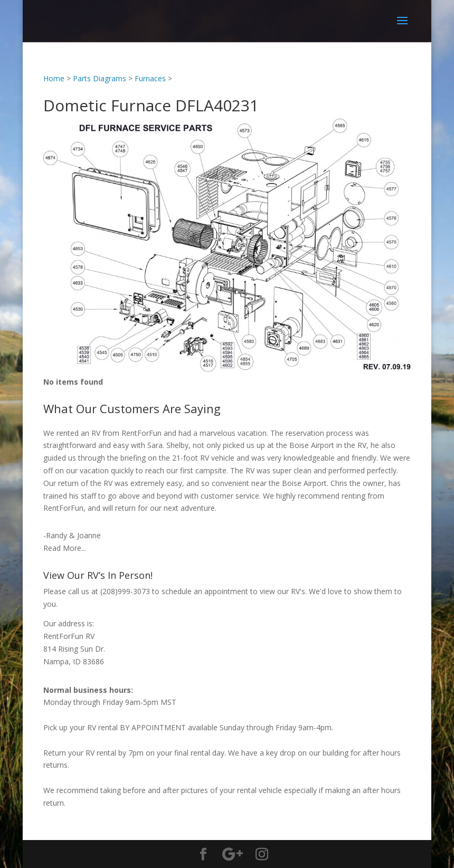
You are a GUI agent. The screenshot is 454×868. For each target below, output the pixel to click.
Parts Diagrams (100, 78)
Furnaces (150, 78)
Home (54, 78)
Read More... (65, 548)
